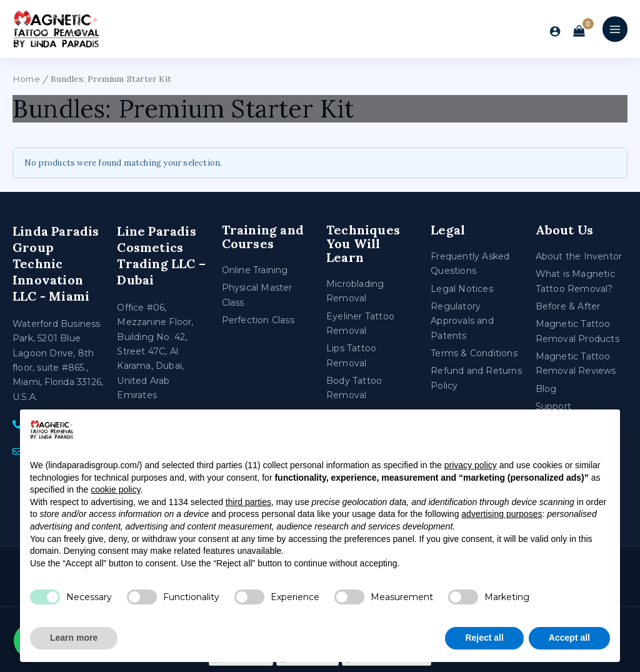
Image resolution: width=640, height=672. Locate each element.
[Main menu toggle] (615, 29)
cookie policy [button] (115, 489)
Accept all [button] (569, 638)
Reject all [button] (484, 638)
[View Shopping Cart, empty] (579, 32)
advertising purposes (502, 514)
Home (26, 79)
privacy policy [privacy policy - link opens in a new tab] (471, 465)
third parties (248, 502)
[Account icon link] (555, 31)
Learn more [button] (74, 638)
